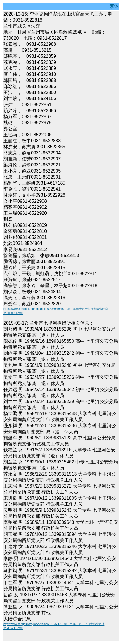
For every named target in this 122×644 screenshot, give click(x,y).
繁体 (114, 6)
